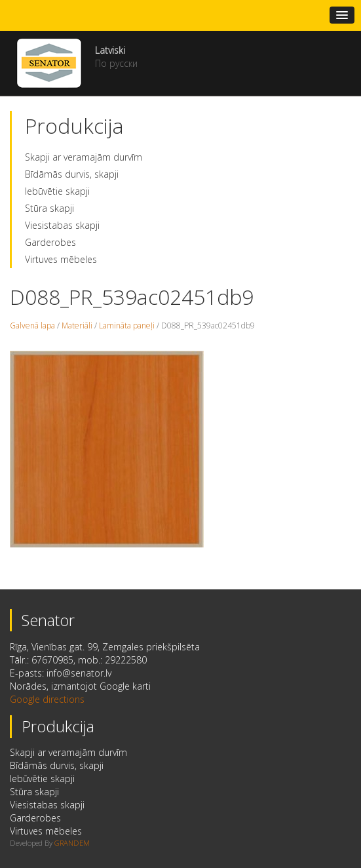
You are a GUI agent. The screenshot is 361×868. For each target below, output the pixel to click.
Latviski (110, 50)
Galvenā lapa (32, 325)
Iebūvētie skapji (57, 191)
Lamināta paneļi (127, 325)
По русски (116, 63)
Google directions (47, 699)
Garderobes (50, 242)
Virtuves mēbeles (61, 259)
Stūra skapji (49, 208)
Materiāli (77, 325)
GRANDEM (72, 843)
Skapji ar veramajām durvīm (84, 157)
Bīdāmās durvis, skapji (72, 174)
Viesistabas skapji (62, 225)
